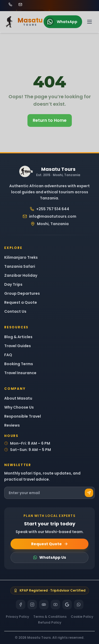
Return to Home (50, 120)
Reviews (12, 425)
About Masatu (18, 398)
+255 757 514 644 (49, 209)
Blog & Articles (18, 337)
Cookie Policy (82, 617)
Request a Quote (21, 302)
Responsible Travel (23, 416)
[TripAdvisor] (44, 605)
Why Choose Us (19, 407)
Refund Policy (50, 623)
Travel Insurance (20, 373)
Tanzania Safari (20, 266)
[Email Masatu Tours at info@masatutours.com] (20, 5)
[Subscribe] (89, 493)
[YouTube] (55, 605)
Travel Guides (18, 346)
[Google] (67, 605)
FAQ (8, 355)
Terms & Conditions (50, 617)
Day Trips (13, 284)
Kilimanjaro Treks (21, 257)
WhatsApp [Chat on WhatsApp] (62, 22)
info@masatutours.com (49, 216)
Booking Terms (19, 364)
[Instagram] (32, 605)
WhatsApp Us (49, 557)
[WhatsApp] (79, 605)
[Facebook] (21, 605)
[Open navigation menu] (89, 22)
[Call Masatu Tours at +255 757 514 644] (10, 5)
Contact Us (15, 311)
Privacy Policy (17, 617)
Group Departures (22, 293)
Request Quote (50, 544)
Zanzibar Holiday (21, 275)
